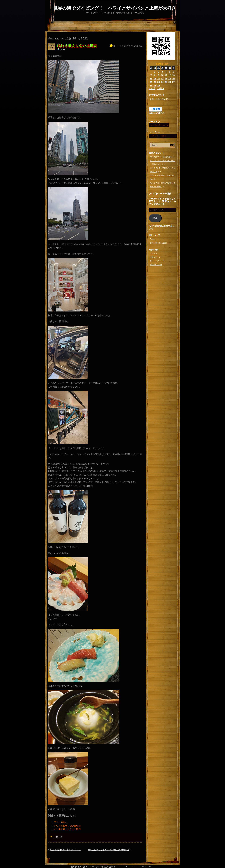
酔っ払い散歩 (155, 187)
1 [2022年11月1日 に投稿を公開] (155, 72)
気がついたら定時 (157, 175)
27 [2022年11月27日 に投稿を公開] (173, 82)
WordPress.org (156, 265)
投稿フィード (155, 257)
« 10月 (152, 88)
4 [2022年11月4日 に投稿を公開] (166, 72)
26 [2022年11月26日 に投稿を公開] (170, 82)
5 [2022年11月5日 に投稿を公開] (170, 72)
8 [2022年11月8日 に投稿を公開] (155, 75)
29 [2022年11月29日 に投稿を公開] (155, 85)
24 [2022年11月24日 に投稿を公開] (162, 82)
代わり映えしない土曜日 (77, 45)
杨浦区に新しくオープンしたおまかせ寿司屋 (109, 850)
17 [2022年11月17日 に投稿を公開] (162, 79)
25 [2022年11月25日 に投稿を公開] (166, 82)
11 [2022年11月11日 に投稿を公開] (166, 75)
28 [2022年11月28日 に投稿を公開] (151, 85)
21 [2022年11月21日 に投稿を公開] (151, 82)
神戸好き (153, 172)
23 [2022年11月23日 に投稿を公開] (159, 82)
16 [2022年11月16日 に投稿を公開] (159, 79)
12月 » (161, 88)
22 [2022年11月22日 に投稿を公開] (155, 82)
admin (63, 50)
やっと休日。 (61, 822)
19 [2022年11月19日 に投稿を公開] (170, 79)
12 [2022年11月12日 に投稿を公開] (170, 75)
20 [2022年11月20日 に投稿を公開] (173, 79)
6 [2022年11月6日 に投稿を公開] (173, 72)
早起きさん (157, 164)
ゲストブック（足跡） (159, 243)
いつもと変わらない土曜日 (67, 826)
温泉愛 (168, 157)
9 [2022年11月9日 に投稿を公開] (159, 75)
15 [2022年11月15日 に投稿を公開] (155, 79)
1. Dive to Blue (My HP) (159, 99)
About (152, 239)
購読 (155, 218)
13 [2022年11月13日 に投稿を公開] (173, 75)
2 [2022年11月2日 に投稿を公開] (159, 72)
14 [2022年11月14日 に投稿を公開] (151, 79)
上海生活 (58, 837)
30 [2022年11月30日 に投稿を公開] (159, 85)
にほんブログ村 (157, 113)
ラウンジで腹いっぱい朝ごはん (162, 161)
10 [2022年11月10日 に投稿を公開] (162, 75)
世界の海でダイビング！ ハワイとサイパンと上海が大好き (115, 8)
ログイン (153, 253)
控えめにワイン (156, 157)
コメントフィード (157, 261)
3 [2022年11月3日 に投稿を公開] (162, 72)
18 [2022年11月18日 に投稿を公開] (166, 79)
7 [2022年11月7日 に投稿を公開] (151, 75)
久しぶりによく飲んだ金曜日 (161, 183)
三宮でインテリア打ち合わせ (161, 168)
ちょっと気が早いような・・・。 (65, 850)
